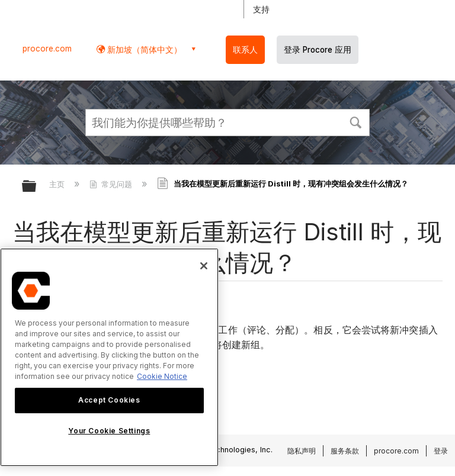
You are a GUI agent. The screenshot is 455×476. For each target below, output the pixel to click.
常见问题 (112, 184)
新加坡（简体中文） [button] (143, 49)
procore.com (47, 49)
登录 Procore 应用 (318, 50)
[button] (355, 121)
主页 (58, 184)
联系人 (245, 50)
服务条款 (345, 451)
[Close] (204, 266)
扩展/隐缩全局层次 (37, 187)
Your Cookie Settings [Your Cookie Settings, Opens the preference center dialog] (109, 431)
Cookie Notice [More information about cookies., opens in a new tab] (162, 376)
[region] (109, 357)
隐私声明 (302, 451)
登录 (441, 451)
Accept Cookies (109, 400)
